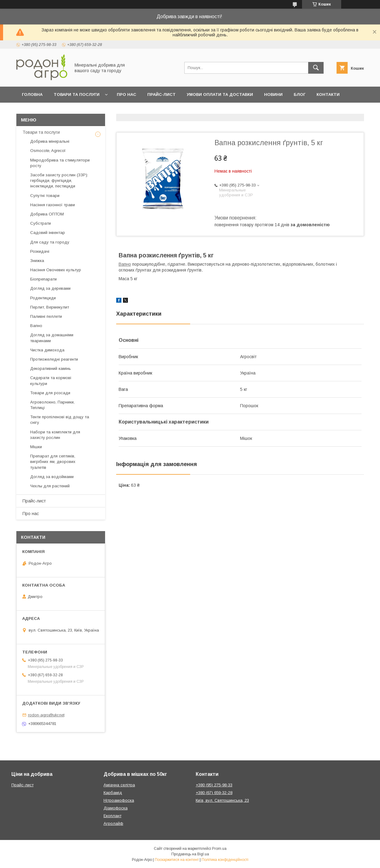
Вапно (125, 264)
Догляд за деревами (50, 288)
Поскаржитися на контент (177, 860)
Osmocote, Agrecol (48, 151)
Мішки (36, 447)
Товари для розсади (50, 393)
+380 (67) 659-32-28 (214, 793)
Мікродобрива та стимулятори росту (60, 163)
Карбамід (113, 793)
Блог (300, 94)
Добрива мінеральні (50, 141)
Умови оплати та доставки (220, 94)
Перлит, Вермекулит (50, 307)
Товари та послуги (77, 94)
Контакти (328, 94)
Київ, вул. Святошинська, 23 (222, 800)
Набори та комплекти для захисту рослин (55, 435)
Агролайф (113, 823)
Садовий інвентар (48, 233)
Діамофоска (116, 808)
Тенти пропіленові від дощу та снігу (60, 420)
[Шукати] (316, 68)
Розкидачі (40, 251)
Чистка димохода (47, 350)
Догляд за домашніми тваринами (52, 338)
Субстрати (41, 223)
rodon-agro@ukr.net (46, 715)
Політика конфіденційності (225, 860)
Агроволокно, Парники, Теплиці (52, 405)
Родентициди (43, 298)
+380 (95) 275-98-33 (214, 785)
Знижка (37, 261)
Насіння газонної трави (53, 205)
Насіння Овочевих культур (56, 270)
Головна (32, 94)
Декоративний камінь (51, 368)
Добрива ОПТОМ (47, 214)
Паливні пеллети (46, 316)
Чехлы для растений (50, 486)
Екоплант (112, 816)
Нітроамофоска (119, 800)
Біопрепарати (43, 279)
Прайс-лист (161, 94)
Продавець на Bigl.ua (190, 854)
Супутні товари (45, 196)
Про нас (127, 94)
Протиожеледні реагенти (54, 359)
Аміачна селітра (119, 785)
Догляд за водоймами (52, 477)
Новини (273, 94)
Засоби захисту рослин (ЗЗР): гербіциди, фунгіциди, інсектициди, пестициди (59, 180)
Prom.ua (219, 849)
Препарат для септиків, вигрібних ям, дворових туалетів (53, 462)
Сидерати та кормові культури (51, 381)
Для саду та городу (50, 242)
